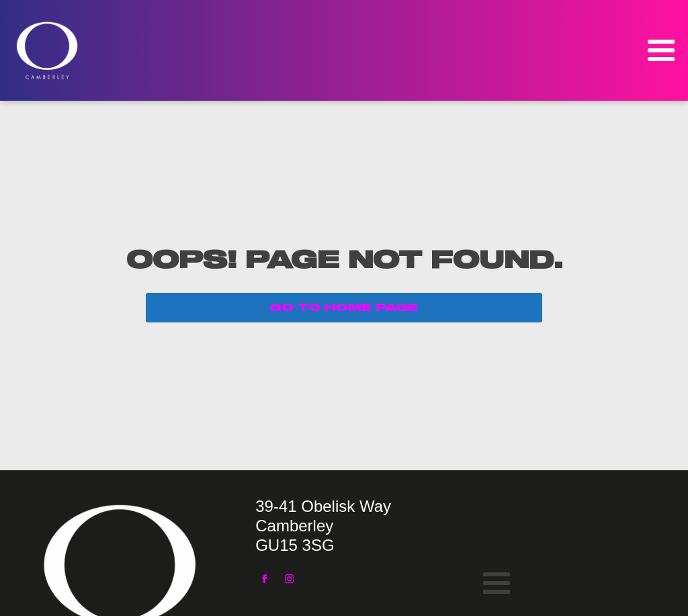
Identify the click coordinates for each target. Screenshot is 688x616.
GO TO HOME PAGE (344, 308)
